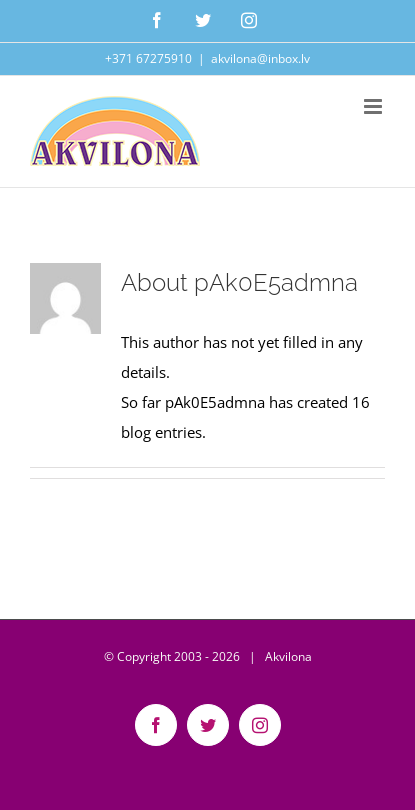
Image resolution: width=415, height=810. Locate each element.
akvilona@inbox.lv (260, 58)
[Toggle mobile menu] (374, 106)
